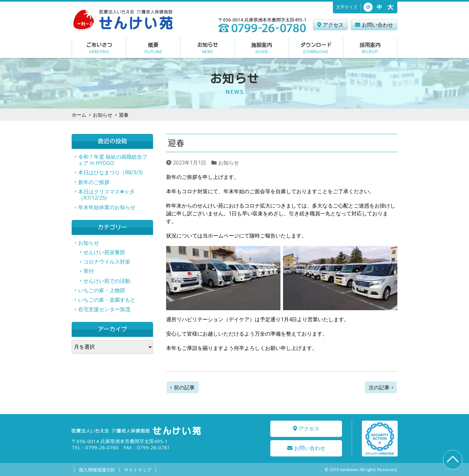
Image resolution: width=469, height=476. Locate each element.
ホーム (79, 115)
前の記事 (184, 387)
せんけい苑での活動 (107, 281)
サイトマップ (137, 470)
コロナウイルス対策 (107, 262)
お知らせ (103, 115)
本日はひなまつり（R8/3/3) (110, 172)
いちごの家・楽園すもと (107, 300)
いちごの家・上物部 (102, 290)
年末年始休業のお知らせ (107, 207)
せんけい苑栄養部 (104, 252)
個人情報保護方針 (97, 470)
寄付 (89, 271)
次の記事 (379, 387)
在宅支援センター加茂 (104, 309)
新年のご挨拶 (94, 182)
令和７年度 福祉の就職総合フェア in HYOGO (113, 160)
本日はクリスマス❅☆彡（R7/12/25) (106, 195)
